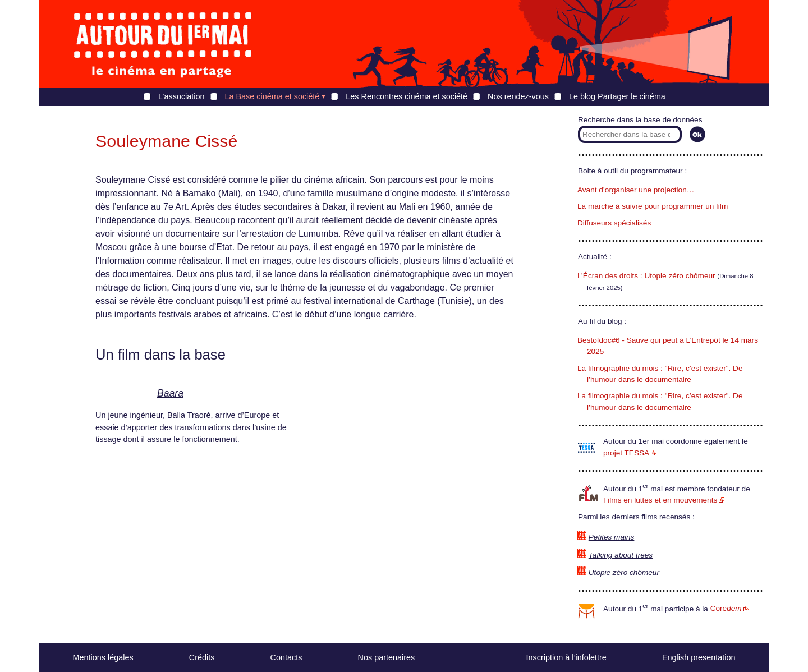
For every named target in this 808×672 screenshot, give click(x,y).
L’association (181, 96)
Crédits (202, 657)
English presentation (699, 657)
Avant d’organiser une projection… (636, 190)
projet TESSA (626, 453)
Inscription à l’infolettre (566, 657)
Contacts (286, 657)
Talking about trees (621, 555)
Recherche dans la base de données (640, 120)
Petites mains (612, 537)
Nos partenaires (387, 657)
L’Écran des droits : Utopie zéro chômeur (646, 276)
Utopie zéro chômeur (624, 572)
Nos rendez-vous (518, 96)
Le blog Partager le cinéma (617, 96)
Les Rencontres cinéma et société (407, 96)
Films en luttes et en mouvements (660, 500)
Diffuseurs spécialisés (614, 223)
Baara (170, 393)
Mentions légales (103, 657)
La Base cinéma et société (272, 96)
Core (726, 608)
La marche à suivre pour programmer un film (653, 206)
